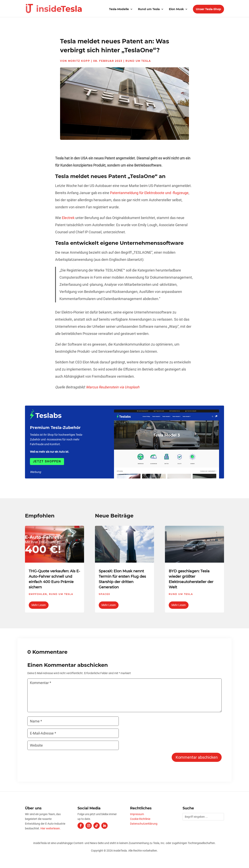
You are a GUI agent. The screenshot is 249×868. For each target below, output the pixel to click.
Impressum (137, 814)
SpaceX (104, 594)
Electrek (68, 218)
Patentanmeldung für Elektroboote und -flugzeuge (149, 193)
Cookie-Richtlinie (140, 819)
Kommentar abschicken (197, 757)
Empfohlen (38, 594)
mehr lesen (39, 605)
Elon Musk (176, 9)
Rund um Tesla (149, 9)
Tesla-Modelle (119, 9)
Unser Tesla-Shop (208, 9)
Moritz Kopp (79, 61)
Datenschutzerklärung (144, 824)
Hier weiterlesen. (51, 828)
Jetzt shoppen (47, 461)
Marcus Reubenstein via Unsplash (113, 387)
